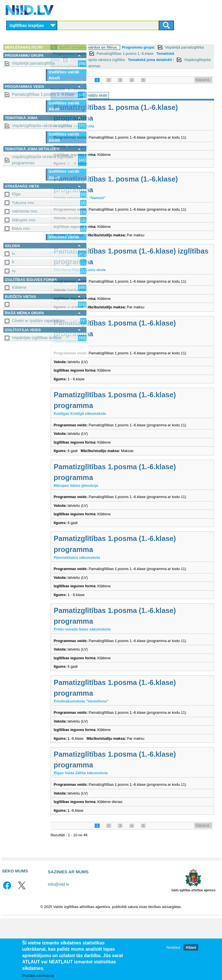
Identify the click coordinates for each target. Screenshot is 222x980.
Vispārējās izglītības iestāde (37, 338)
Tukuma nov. (23, 203)
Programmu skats (109, 102)
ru (14, 271)
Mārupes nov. (24, 220)
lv (13, 254)
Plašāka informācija (38, 976)
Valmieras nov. (25, 211)
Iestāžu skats (139, 102)
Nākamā (203, 86)
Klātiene (19, 287)
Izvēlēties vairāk (64, 72)
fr (13, 262)
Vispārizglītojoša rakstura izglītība (42, 126)
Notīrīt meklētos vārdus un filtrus (130, 47)
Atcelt (54, 78)
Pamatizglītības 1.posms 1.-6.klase (43, 94)
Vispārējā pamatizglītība (33, 63)
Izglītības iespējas (27, 25)
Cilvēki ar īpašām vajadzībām (38, 321)
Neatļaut (173, 947)
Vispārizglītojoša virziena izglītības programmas (43, 160)
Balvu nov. (21, 228)
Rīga (16, 194)
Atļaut (191, 947)
